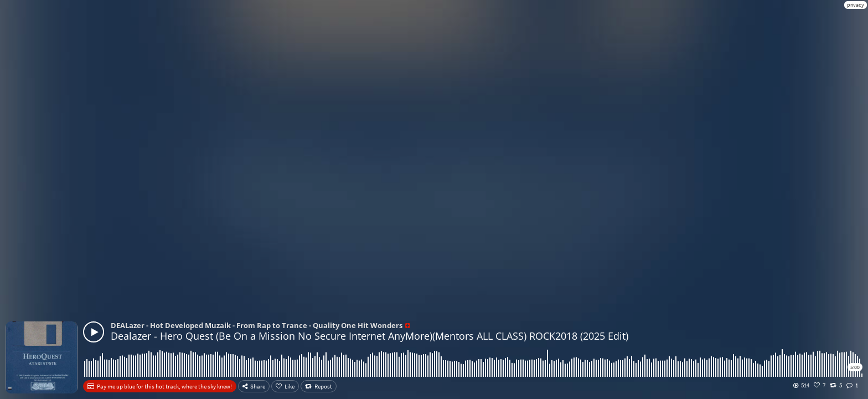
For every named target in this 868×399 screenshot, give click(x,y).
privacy (856, 5)
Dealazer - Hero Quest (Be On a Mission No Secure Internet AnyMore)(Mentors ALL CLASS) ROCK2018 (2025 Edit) (370, 336)
